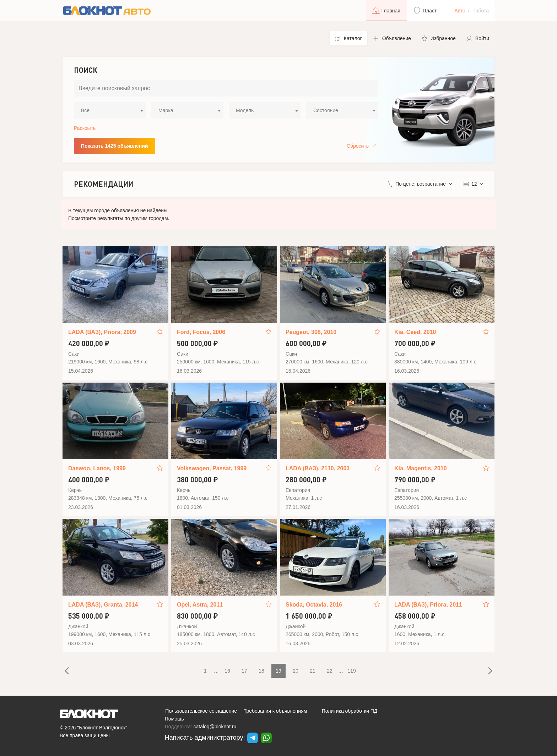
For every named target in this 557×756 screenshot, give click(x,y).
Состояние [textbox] (326, 110)
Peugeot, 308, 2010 (311, 332)
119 (351, 671)
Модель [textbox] (245, 110)
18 (261, 671)
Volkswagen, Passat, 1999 (212, 468)
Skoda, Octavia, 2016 (314, 605)
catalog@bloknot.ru (215, 727)
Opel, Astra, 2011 (200, 605)
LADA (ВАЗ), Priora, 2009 (102, 332)
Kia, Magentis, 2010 (421, 468)
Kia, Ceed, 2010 (415, 332)
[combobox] (110, 110)
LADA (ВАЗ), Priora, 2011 (428, 605)
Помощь (174, 719)
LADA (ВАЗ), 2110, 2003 (318, 468)
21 (313, 671)
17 (244, 671)
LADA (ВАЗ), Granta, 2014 (103, 605)
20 (296, 671)
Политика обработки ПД (350, 711)
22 (330, 671)
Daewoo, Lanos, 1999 (97, 468)
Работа (481, 11)
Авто (460, 11)
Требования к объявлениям (275, 711)
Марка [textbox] (166, 110)
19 (278, 671)
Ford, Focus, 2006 (201, 332)
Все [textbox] (85, 110)
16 (227, 671)
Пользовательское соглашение (201, 711)
